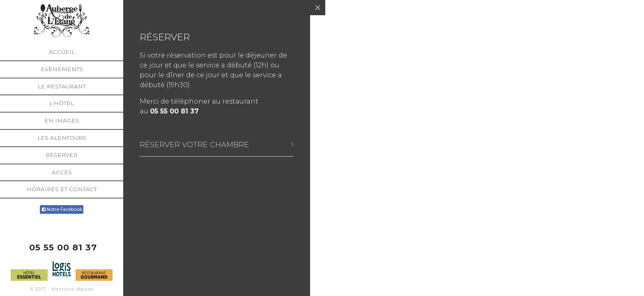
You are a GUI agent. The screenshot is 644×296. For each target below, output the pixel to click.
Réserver (62, 155)
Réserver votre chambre (194, 145)
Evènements (62, 69)
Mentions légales (72, 289)
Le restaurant (62, 86)
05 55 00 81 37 (63, 247)
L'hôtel (62, 103)
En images (62, 120)
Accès (62, 172)
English (627, 291)
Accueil (62, 52)
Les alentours (62, 138)
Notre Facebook (61, 209)
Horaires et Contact (62, 189)
